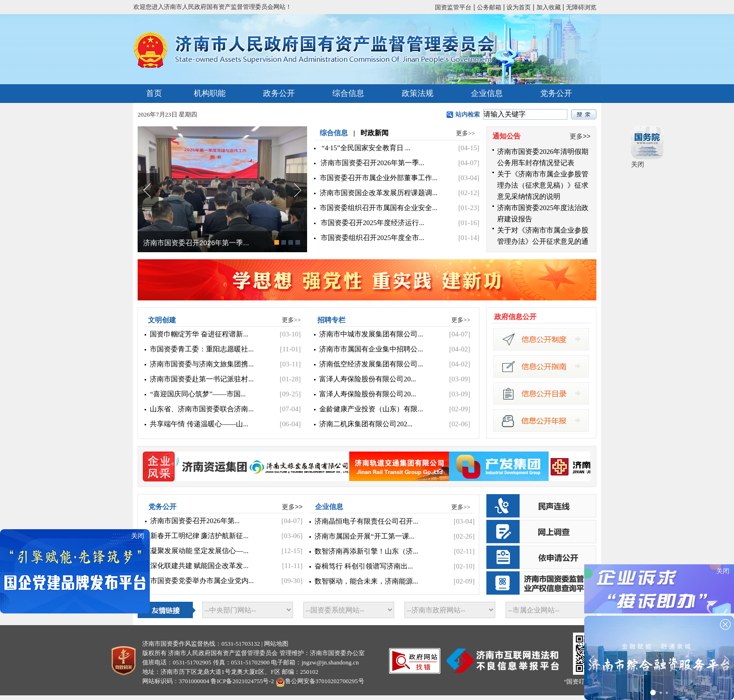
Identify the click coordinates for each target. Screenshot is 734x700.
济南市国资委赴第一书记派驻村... (202, 379)
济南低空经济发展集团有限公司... (371, 364)
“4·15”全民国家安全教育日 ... (366, 148)
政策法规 (418, 93)
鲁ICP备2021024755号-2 (242, 681)
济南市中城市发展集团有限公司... (371, 334)
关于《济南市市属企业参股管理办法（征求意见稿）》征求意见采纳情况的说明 (543, 185)
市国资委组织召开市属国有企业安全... (378, 208)
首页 (154, 93)
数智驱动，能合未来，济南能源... (366, 581)
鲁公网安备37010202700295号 (325, 681)
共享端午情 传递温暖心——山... (199, 424)
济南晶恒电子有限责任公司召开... (366, 521)
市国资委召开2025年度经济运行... (372, 223)
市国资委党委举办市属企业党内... (202, 581)
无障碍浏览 (581, 7)
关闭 (638, 164)
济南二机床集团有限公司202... (366, 424)
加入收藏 (549, 7)
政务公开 (279, 93)
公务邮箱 (489, 7)
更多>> (466, 133)
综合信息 (348, 93)
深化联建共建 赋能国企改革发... (199, 566)
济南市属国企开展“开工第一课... (364, 536)
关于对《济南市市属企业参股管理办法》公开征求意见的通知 (543, 241)
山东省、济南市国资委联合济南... (202, 409)
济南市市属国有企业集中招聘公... (371, 349)
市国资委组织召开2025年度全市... (372, 238)
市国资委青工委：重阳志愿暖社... (202, 349)
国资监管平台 (453, 7)
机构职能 (210, 93)
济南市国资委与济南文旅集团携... (202, 364)
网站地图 (276, 644)
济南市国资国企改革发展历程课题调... (378, 193)
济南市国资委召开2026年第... (195, 521)
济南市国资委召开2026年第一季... (196, 243)
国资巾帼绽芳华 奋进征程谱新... (199, 334)
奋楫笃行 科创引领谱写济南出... (364, 566)
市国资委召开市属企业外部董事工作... (378, 178)
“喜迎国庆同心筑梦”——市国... (198, 394)
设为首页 (519, 7)
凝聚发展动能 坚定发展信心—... (199, 551)
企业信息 (487, 93)
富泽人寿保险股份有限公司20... (367, 379)
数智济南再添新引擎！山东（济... (366, 551)
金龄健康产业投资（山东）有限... (371, 409)
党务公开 (556, 93)
